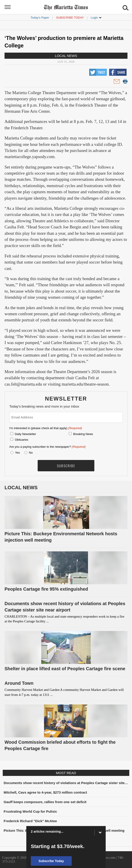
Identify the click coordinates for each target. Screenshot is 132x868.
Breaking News (83, 434)
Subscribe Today (70, 18)
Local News (66, 56)
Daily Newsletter (25, 434)
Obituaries (21, 440)
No (31, 453)
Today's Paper (40, 18)
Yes (17, 453)
